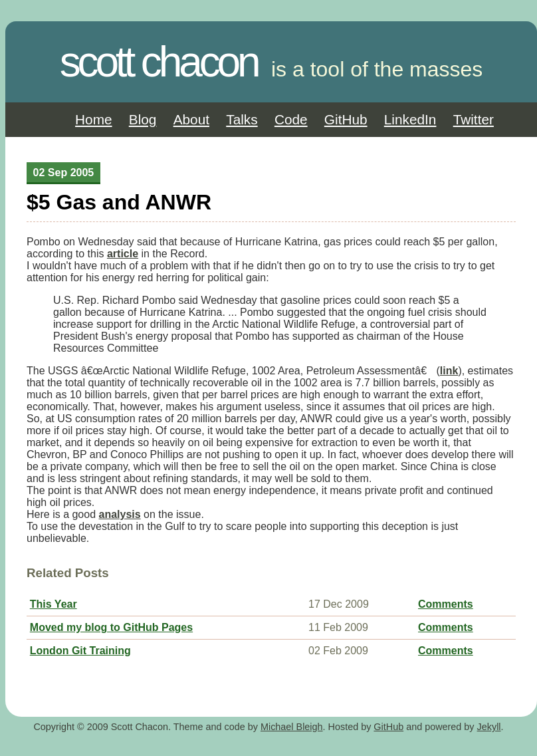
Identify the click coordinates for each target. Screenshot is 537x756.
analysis (120, 514)
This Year (54, 604)
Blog (143, 119)
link (449, 371)
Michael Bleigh (292, 727)
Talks (242, 119)
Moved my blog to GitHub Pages (111, 627)
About (191, 119)
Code (291, 119)
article (123, 254)
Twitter (474, 119)
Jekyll (489, 727)
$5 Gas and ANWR (119, 202)
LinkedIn (410, 119)
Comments (446, 604)
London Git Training (80, 651)
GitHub (346, 119)
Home (93, 119)
